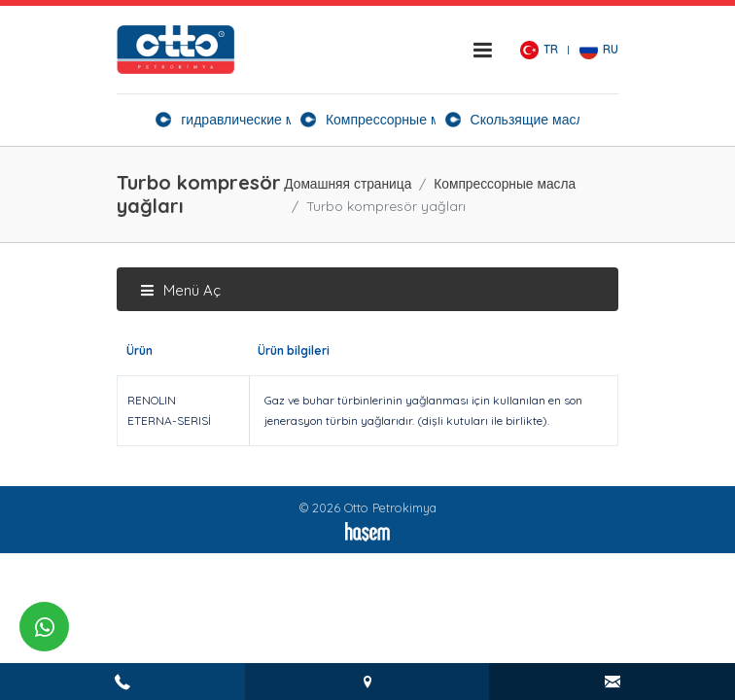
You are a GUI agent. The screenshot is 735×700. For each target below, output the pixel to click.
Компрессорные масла (505, 183)
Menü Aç (180, 290)
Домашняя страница (348, 183)
